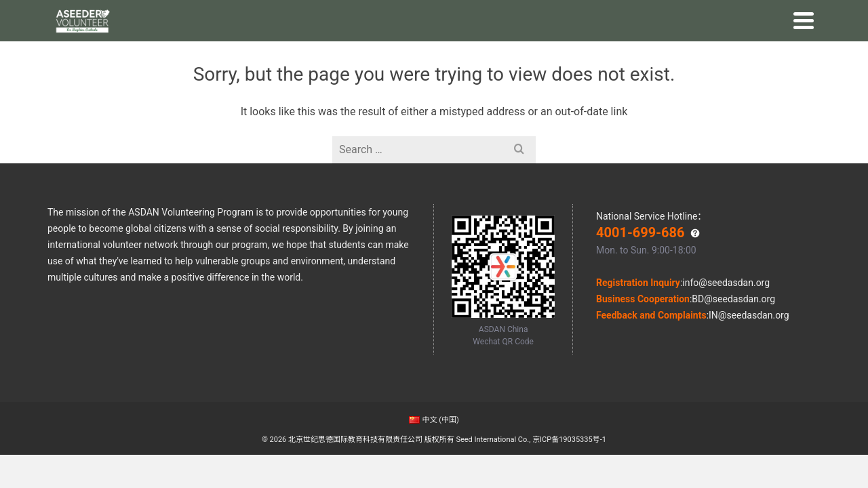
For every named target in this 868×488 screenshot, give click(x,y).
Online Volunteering (398, 52)
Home (183, 52)
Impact (560, 52)
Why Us (222, 52)
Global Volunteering (295, 52)
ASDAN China (79, 12)
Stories (469, 52)
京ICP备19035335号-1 (569, 440)
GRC (595, 52)
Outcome (514, 52)
